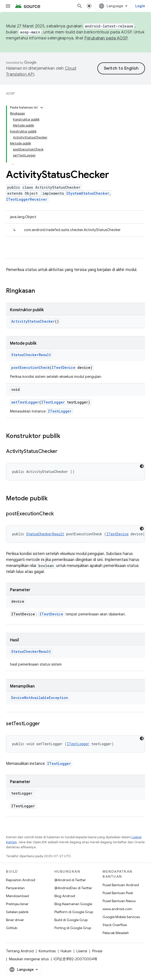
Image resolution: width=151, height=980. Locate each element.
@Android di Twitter (70, 880)
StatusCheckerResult (31, 355)
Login (140, 6)
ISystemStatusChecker (88, 193)
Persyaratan (15, 888)
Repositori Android (21, 880)
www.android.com (117, 909)
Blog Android (65, 896)
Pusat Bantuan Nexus (119, 901)
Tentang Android (20, 951)
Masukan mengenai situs (29, 959)
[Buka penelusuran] (80, 6)
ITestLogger (53, 402)
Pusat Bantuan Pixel (118, 893)
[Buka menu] (8, 6)
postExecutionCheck (30, 367)
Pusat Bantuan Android (121, 885)
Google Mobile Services (121, 917)
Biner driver (15, 920)
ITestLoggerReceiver (27, 199)
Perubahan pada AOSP (106, 38)
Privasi (97, 951)
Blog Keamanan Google (73, 904)
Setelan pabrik (17, 912)
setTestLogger (25, 402)
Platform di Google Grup (74, 912)
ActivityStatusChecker (33, 321)
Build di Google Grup (71, 920)
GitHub (12, 928)
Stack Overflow (115, 925)
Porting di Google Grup (73, 928)
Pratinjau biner (17, 904)
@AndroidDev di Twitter (73, 888)
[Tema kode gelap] (142, 466)
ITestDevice (64, 367)
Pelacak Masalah (116, 933)
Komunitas (47, 951)
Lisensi (82, 951)
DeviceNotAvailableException (40, 698)
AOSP (10, 93)
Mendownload (17, 896)
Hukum (66, 951)
